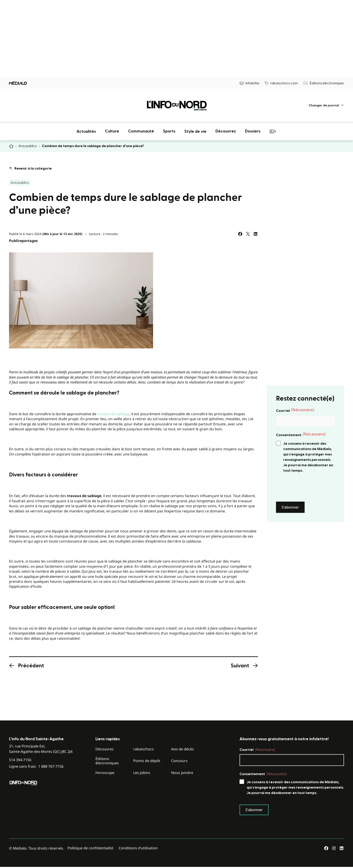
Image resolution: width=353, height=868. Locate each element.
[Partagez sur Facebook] (240, 234)
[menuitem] (326, 105)
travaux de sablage (113, 414)
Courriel (295, 410)
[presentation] (310, 487)
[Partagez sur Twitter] (248, 234)
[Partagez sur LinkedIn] (256, 234)
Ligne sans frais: (36, 766)
